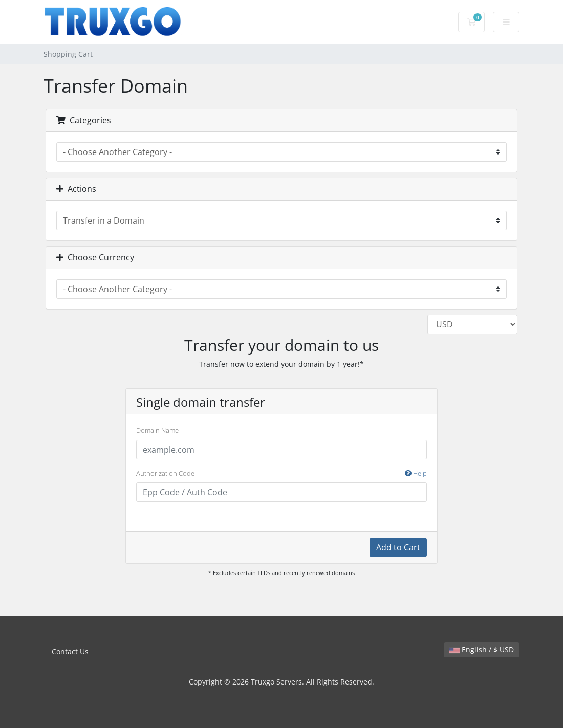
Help (416, 473)
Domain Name (157, 430)
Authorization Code (281, 474)
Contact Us (70, 652)
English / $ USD (482, 649)
